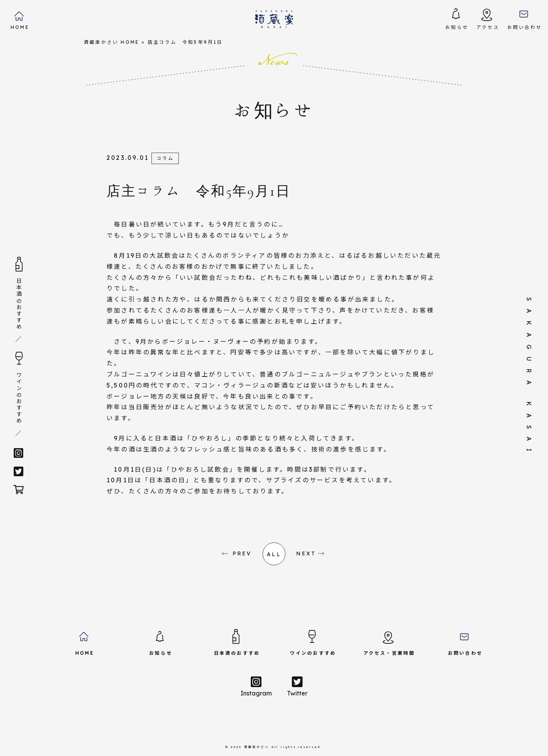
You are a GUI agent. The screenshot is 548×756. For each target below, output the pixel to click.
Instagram (256, 686)
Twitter (297, 686)
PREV (242, 553)
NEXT (306, 553)
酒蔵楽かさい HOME (112, 42)
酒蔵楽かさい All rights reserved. (283, 747)
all (274, 554)
